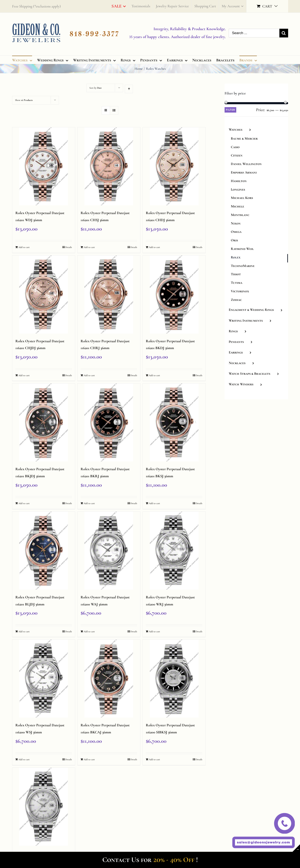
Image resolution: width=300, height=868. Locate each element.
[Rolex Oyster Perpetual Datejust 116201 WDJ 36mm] (44, 166)
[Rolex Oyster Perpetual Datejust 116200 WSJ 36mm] (44, 679)
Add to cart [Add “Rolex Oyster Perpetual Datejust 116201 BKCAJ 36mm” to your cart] (89, 759)
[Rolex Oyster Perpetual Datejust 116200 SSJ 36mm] (44, 807)
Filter (230, 110)
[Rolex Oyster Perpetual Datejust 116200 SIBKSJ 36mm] (174, 679)
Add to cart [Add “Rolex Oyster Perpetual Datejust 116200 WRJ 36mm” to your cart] (154, 631)
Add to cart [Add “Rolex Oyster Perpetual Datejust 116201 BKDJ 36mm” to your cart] (154, 375)
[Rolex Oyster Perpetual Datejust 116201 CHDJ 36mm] (174, 166)
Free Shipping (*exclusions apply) (36, 6)
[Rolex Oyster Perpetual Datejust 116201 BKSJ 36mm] (174, 422)
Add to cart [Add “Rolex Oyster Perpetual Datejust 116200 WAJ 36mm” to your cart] (89, 631)
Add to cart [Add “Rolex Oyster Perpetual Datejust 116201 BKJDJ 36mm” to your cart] (24, 503)
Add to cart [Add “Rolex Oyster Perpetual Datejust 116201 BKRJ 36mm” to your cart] (89, 503)
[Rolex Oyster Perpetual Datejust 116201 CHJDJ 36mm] (44, 294)
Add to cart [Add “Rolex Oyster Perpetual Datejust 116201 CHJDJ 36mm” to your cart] (24, 375)
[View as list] (114, 110)
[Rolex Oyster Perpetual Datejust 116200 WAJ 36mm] (109, 551)
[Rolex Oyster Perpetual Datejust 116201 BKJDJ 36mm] (44, 422)
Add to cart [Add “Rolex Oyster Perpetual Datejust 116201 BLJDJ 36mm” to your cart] (24, 631)
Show (24, 100)
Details (69, 247)
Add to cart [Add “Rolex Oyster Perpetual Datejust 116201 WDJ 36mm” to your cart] (24, 247)
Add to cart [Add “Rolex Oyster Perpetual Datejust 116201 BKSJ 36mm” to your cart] (154, 503)
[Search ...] (254, 33)
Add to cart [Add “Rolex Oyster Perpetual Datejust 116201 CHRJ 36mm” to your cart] (89, 375)
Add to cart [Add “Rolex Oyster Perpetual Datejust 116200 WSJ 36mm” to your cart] (24, 759)
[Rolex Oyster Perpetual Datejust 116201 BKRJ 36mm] (109, 422)
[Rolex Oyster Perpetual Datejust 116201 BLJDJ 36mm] (44, 551)
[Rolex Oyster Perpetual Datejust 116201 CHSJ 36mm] (109, 166)
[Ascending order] (129, 89)
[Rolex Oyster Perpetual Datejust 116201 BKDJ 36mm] (174, 294)
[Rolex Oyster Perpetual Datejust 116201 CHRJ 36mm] (109, 294)
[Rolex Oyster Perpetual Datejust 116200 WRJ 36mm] (174, 551)
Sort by (96, 88)
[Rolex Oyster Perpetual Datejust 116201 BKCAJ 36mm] (109, 679)
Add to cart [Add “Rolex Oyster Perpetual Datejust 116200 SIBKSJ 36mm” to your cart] (154, 759)
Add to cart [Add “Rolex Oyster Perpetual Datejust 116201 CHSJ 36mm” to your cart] (89, 247)
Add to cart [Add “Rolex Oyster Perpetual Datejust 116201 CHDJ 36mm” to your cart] (154, 247)
